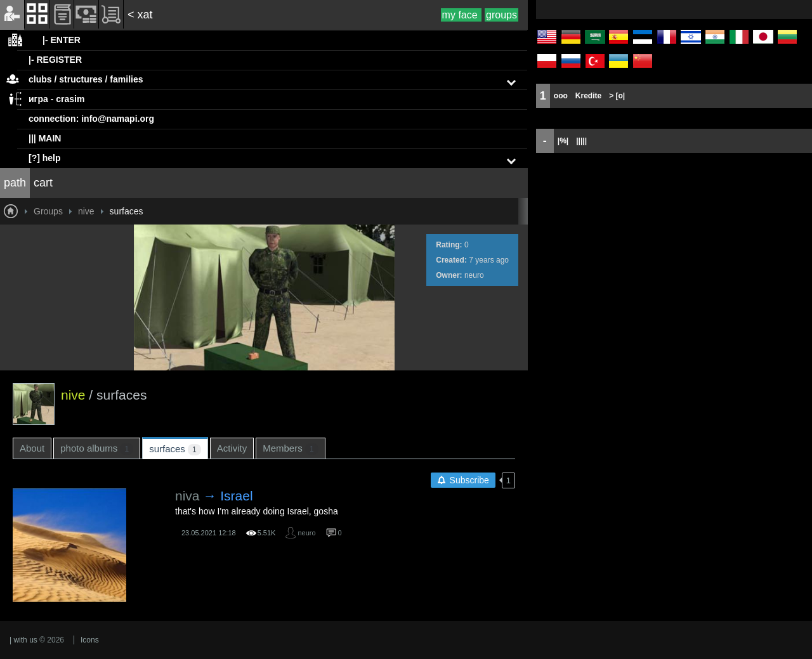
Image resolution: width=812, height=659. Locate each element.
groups (501, 15)
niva (187, 496)
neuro (474, 275)
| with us (23, 640)
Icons (90, 640)
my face (461, 15)
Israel (236, 496)
